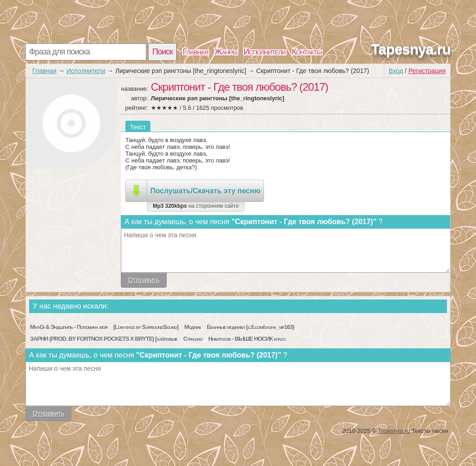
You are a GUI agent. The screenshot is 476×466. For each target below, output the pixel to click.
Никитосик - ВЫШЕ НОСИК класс (247, 339)
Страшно (193, 339)
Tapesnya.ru (411, 49)
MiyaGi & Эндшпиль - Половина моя (69, 327)
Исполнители (264, 52)
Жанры (226, 52)
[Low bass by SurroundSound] (146, 327)
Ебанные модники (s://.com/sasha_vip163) (250, 327)
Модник (193, 327)
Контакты (307, 52)
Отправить (144, 280)
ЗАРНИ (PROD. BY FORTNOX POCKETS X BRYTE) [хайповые (104, 339)
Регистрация (427, 71)
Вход (396, 71)
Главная (195, 52)
